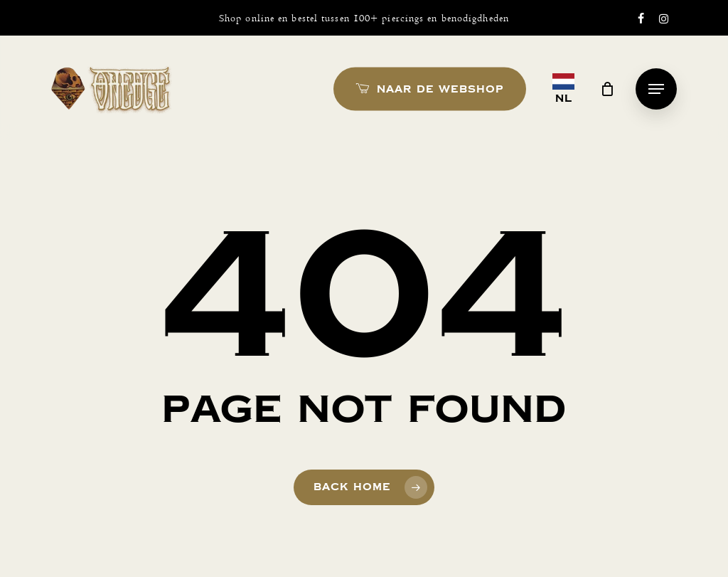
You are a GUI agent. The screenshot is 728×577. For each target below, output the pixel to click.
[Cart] (608, 89)
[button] (656, 89)
